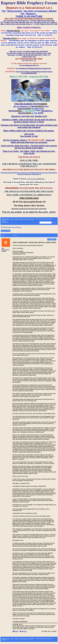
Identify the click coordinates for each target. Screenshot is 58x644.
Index (12, 219)
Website (24, 631)
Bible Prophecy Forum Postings (27, 219)
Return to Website (6, 219)
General (17, 219)
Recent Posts (5, 222)
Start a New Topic (6, 231)
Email (17, 631)
